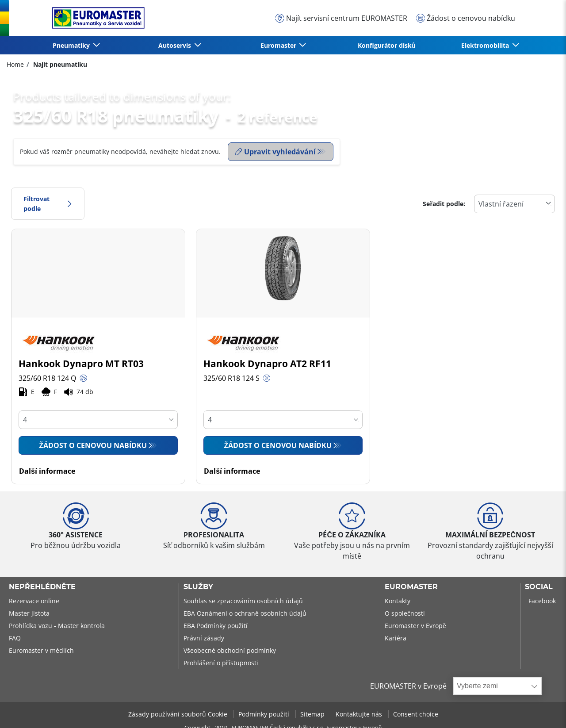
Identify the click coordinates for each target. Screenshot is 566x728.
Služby (198, 587)
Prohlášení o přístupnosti (221, 663)
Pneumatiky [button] (72, 45)
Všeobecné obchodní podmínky (230, 650)
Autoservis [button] (176, 45)
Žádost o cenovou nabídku (93, 445)
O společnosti (405, 613)
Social (539, 587)
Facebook (542, 601)
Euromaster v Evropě (415, 626)
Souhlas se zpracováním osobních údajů (243, 601)
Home (15, 64)
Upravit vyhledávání (275, 152)
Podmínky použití (265, 714)
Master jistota (29, 613)
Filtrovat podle (48, 204)
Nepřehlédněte (42, 587)
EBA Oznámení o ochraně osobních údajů (245, 613)
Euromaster (411, 587)
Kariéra (396, 638)
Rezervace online (34, 601)
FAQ (15, 638)
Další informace (47, 471)
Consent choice (416, 714)
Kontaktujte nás (360, 714)
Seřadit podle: (444, 204)
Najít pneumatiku (59, 64)
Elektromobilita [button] (486, 45)
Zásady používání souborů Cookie (179, 714)
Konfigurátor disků (387, 45)
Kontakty (398, 601)
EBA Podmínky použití (216, 626)
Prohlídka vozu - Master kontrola (57, 626)
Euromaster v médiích (41, 650)
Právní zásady (204, 638)
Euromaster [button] (279, 45)
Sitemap (313, 714)
